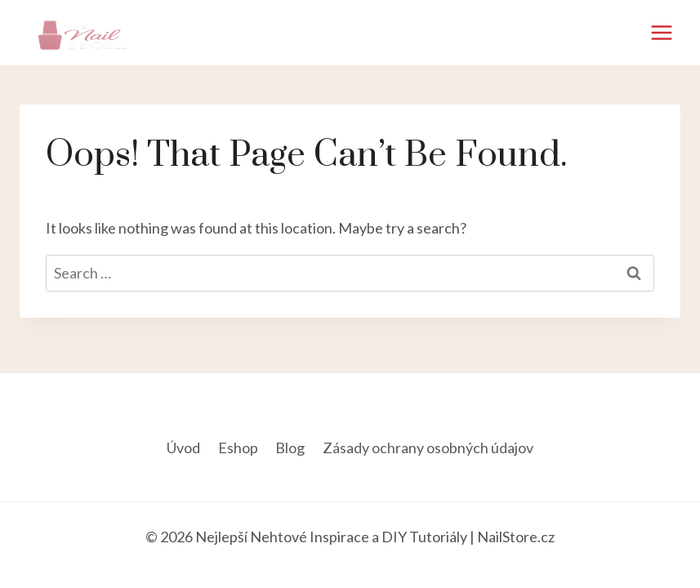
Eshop (238, 448)
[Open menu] (661, 32)
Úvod (183, 448)
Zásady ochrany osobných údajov (428, 448)
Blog (290, 448)
